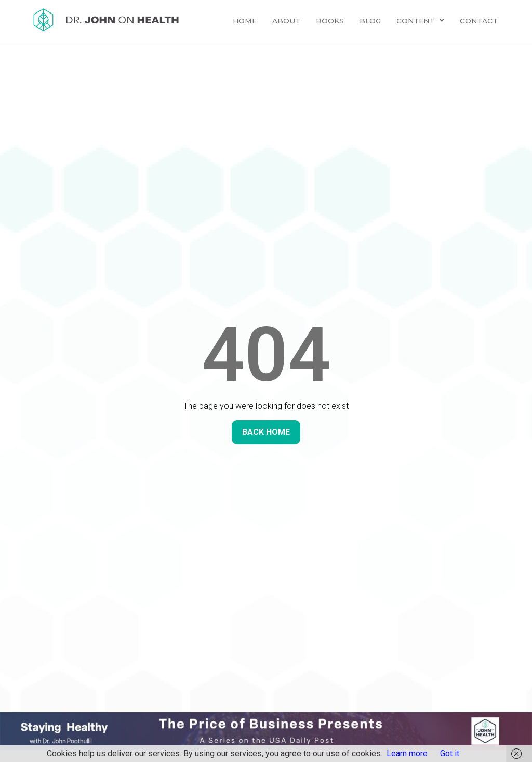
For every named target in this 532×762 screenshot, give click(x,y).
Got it (450, 753)
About (286, 21)
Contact (479, 21)
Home (245, 21)
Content (420, 21)
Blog (370, 21)
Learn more (407, 753)
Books (330, 21)
